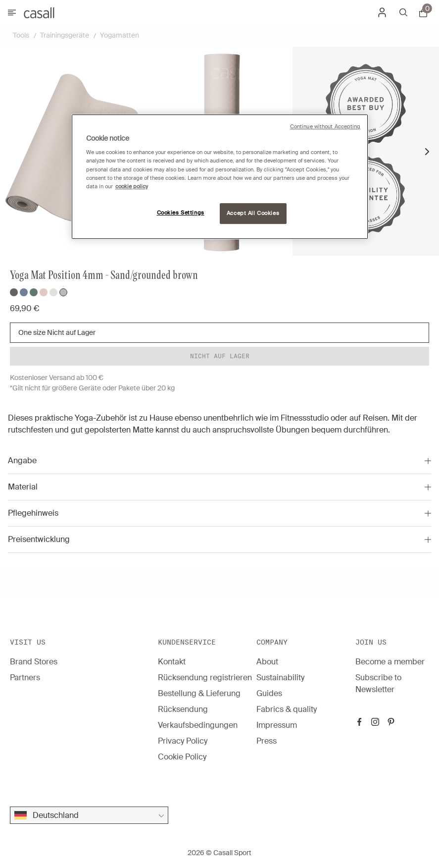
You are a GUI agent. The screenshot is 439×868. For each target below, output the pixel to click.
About (267, 662)
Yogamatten (120, 35)
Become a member (390, 662)
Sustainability (280, 678)
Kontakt (172, 662)
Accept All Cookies (253, 213)
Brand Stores (34, 662)
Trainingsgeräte (65, 35)
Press (267, 741)
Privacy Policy (183, 741)
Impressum (277, 725)
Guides (269, 693)
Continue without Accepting (325, 127)
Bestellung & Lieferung (199, 693)
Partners (25, 678)
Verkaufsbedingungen (198, 725)
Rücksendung (183, 709)
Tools (21, 35)
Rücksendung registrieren (205, 678)
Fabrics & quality (287, 709)
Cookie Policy (182, 757)
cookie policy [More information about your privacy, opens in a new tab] (132, 187)
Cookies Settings (181, 213)
